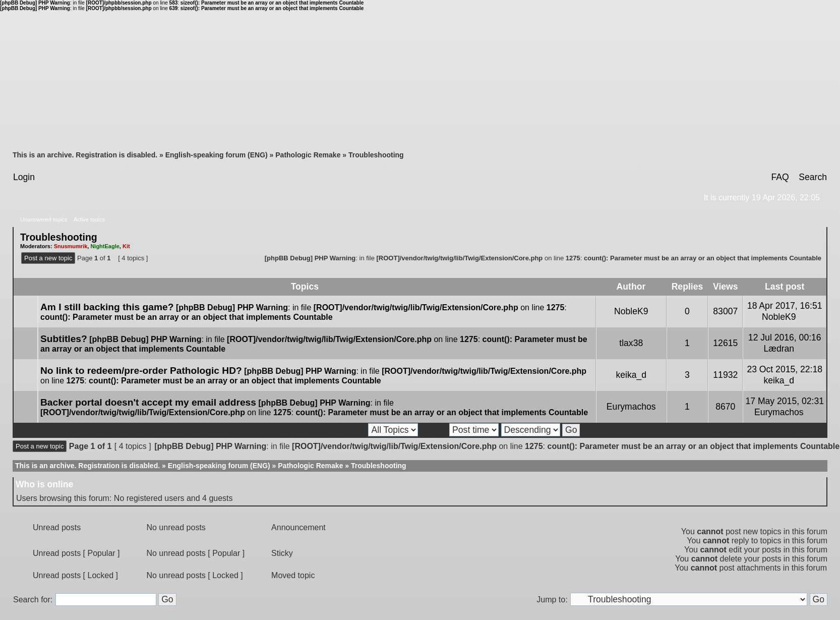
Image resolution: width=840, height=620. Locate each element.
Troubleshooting (376, 155)
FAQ (780, 177)
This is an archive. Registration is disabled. (85, 155)
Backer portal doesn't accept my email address (148, 402)
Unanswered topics (44, 219)
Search (813, 177)
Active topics (89, 219)
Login (24, 177)
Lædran (779, 349)
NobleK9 (631, 311)
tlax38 (631, 343)
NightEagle (105, 246)
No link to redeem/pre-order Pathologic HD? (141, 371)
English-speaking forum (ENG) (217, 155)
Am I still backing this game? (107, 307)
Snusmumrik (71, 246)
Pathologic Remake (308, 155)
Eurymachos (631, 407)
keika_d (631, 375)
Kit (126, 246)
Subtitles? (64, 339)
